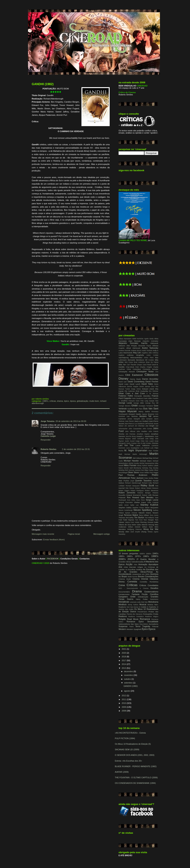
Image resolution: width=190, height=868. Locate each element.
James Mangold (134, 419)
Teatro (131, 627)
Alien (136, 565)
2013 (124, 668)
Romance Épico (135, 622)
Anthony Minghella (135, 355)
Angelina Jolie (147, 353)
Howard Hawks (135, 414)
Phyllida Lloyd (129, 481)
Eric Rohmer (154, 391)
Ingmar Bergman (148, 414)
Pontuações (148, 614)
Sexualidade (153, 622)
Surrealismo (153, 624)
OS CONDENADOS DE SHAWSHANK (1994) (135, 783)
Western (122, 629)
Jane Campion (147, 419)
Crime (122, 585)
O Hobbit (143, 607)
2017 (124, 660)
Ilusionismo (154, 599)
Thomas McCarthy (126, 518)
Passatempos (142, 612)
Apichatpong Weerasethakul (130, 357)
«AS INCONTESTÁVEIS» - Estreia (130, 733)
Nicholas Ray (147, 468)
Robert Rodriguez (137, 491)
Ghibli (134, 406)
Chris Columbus (134, 369)
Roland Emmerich (134, 495)
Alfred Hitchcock (133, 348)
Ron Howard (133, 497)
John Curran (147, 429)
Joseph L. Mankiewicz (145, 436)
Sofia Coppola (153, 502)
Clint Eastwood (134, 375)
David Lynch (135, 384)
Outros (133, 611)
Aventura (154, 574)
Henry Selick (144, 411)
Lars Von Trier (126, 445)
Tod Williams (150, 518)
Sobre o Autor (39, 559)
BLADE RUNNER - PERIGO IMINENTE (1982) (136, 766)
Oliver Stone (133, 472)
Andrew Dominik (124, 351)
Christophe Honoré (127, 372)
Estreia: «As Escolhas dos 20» (128, 761)
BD (120, 577)
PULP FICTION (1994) (125, 738)
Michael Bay (147, 458)
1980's (45, 401)
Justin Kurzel (130, 441)
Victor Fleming (141, 522)
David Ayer (123, 382)
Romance (145, 619)
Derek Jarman (145, 387)
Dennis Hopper (133, 387)
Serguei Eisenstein (126, 502)
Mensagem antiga (101, 534)
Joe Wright (150, 426)
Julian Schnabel (138, 439)
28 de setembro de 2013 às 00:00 (71, 421)
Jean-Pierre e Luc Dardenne (135, 424)
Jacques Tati (145, 416)
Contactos (85, 559)
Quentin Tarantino (143, 481)
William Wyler (148, 527)
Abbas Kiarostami (125, 339)
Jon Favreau (130, 434)
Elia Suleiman (130, 391)
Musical (143, 604)
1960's (130, 556)
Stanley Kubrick (149, 505)
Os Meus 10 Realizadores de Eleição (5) (133, 744)
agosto (127, 691)
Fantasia (136, 594)
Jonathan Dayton (143, 434)
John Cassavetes (135, 429)
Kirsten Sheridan (152, 443)
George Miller (139, 403)
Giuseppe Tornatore (146, 406)
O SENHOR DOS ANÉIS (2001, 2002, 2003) (135, 755)
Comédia (132, 582)
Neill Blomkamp (135, 468)
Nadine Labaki (153, 466)
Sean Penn (140, 500)
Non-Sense (134, 607)
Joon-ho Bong (131, 436)
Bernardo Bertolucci (136, 360)
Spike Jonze (124, 505)
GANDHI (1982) (43, 84)
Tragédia (146, 626)
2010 (124, 703)
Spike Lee (134, 505)
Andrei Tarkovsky (150, 348)
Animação (143, 564)
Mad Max (144, 602)
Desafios (154, 588)
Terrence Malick (131, 515)
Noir (128, 607)
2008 (124, 711)
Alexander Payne (145, 346)
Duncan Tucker (124, 389)
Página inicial (74, 534)
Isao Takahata (132, 416)
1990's (155, 556)
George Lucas (125, 403)
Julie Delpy (149, 439)
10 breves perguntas (128, 553)
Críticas (53, 401)
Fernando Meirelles (142, 396)
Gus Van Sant (151, 408)
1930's (149, 554)
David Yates (147, 384)
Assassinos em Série (141, 574)
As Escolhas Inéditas (134, 569)
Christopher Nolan (145, 371)
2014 (124, 664)
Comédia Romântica (149, 582)
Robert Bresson (152, 488)
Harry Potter (142, 599)
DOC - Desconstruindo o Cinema (134, 588)
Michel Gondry (134, 463)
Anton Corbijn (152, 355)
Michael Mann (146, 461)
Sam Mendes (147, 497)
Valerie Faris (130, 522)
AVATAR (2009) (122, 772)
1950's (121, 556)
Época (73, 401)
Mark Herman (124, 454)
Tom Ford (139, 520)
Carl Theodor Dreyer (134, 365)
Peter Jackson (137, 478)
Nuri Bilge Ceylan (147, 470)
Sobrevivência (124, 624)
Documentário (124, 592)
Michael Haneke (131, 461)
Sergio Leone (152, 500)
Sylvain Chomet (131, 513)
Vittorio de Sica (125, 525)
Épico (66, 401)
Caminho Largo (48, 436)
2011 (124, 699)
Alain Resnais (135, 341)
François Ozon (134, 401)
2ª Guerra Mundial (146, 559)
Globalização (82, 401)
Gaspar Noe (154, 401)
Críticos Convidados (149, 585)
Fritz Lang (144, 401)
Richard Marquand (132, 486)
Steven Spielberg (143, 510)
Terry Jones (154, 515)
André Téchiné (147, 351)
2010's (131, 559)
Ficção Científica (150, 594)
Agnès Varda (149, 339)
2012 (124, 696)
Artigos (140, 567)
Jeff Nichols (149, 424)
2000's (122, 559)
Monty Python (142, 466)
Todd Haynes (129, 520)
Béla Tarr (122, 365)
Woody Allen (124, 532)
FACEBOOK (53, 559)
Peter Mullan (149, 478)
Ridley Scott (147, 485)
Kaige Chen (140, 441)
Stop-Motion (144, 624)
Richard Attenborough (133, 483)
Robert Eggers (124, 491)
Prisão (156, 614)
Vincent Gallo (153, 522)
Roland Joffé (147, 495)
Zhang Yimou (147, 532)
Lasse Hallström (143, 445)
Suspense (123, 626)
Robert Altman (140, 488)
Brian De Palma (152, 362)
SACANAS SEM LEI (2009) (127, 749)
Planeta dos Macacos (134, 614)
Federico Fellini (126, 396)
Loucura (133, 602)
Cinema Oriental (140, 579)
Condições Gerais (69, 559)
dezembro (129, 671)
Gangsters (123, 597)
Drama (60, 401)
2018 (124, 657)
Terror (138, 626)
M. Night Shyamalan (136, 450)
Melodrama (153, 602)
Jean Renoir (129, 421)
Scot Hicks (131, 500)
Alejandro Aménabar (150, 341)
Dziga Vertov (136, 389)
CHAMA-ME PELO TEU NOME (133, 240)
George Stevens (125, 406)
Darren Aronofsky (150, 379)
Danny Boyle (135, 379)
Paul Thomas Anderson (133, 475)
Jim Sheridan (140, 426)
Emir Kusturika (142, 391)
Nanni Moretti (124, 468)
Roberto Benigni (144, 493)
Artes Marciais (130, 567)
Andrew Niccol (136, 351)
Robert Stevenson (152, 491)
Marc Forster (153, 451)
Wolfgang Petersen (135, 529)
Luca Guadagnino (133, 448)
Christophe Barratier (150, 369)
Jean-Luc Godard (141, 421)
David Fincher (152, 382)
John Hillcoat (130, 431)
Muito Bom (94, 401)
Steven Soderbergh (126, 510)
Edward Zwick (148, 389)
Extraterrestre (124, 594)
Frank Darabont (137, 398)
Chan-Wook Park (132, 367)
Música (150, 605)
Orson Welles (144, 473)
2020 (124, 653)
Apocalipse (153, 564)
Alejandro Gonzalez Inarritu (133, 343)
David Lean (123, 384)
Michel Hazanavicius (147, 463)
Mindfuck (123, 604)
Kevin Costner (132, 443)
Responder (46, 440)
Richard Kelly (147, 483)
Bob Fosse (129, 362)
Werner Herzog (148, 525)
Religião (122, 619)
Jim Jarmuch (129, 426)
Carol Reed (147, 365)
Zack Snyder (135, 532)
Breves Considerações (148, 576)
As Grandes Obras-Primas (138, 572)
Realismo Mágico (152, 617)
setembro (129, 683)
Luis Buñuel (145, 448)
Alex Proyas (132, 346)
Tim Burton (139, 517)
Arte (120, 567)
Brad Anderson (140, 362)
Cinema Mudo (125, 579)
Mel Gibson (137, 458)
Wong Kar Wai (151, 529)
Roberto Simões (49, 449)
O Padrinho (152, 607)
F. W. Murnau (152, 394)
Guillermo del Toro (135, 409)
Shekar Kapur (140, 502)
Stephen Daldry (125, 508)
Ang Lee (137, 353)
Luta (139, 602)
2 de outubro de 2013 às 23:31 (76, 449)
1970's (138, 556)
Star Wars (135, 624)
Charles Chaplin (146, 367)
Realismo (123, 616)
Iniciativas (124, 602)
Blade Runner (133, 577)
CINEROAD (37, 563)
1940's (155, 553)
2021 (124, 649)
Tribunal (155, 626)
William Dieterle (134, 527)
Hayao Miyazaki (128, 411)
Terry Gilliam (144, 515)
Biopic (124, 576)
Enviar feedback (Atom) (54, 540)
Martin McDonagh (140, 454)
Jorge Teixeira (47, 421)
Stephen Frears (138, 508)
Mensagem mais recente (43, 534)
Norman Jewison (135, 470)
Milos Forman (130, 465)
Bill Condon (150, 360)
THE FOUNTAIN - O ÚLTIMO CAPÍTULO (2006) (136, 777)
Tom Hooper (149, 520)
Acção (129, 564)
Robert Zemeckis (127, 493)
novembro (129, 675)
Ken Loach (150, 441)
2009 (124, 707)
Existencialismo (151, 592)
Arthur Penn (149, 358)
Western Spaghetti (134, 629)
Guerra (130, 599)
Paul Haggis (154, 473)
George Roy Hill (152, 403)
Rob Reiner (130, 488)
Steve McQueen (152, 508)
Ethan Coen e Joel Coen (132, 393)
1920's (142, 554)
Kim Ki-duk (141, 443)
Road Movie (133, 619)
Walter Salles (136, 525)
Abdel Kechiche (138, 339)
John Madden (142, 431)
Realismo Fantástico (136, 617)
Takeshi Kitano (145, 513)
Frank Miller (148, 398)
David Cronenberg (136, 382)
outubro (128, 679)
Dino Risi (155, 387)
